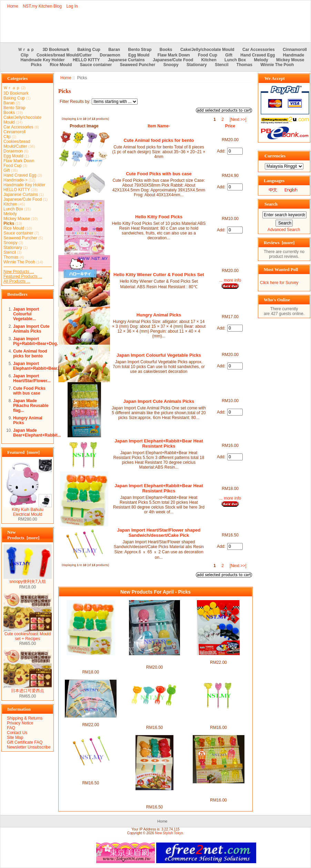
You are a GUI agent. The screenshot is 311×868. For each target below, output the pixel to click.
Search (271, 204)
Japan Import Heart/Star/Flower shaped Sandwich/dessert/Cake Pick (159, 533)
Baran (114, 50)
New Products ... (19, 272)
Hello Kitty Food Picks (159, 217)
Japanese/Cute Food (173, 60)
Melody (261, 60)
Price (230, 126)
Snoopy (171, 65)
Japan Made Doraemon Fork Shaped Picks (155, 660)
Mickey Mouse (290, 60)
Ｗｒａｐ (26, 50)
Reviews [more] (279, 243)
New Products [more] (23, 535)
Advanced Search (284, 230)
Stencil (222, 65)
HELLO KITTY (86, 60)
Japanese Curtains (126, 60)
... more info (230, 280)
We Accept (275, 78)
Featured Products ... (23, 276)
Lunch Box (235, 60)
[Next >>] (238, 119)
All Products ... (17, 281)
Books (166, 50)
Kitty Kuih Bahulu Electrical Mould (28, 510)
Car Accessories (259, 50)
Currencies (275, 156)
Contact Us (17, 733)
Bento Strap (140, 50)
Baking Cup (89, 50)
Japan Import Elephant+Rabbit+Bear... (37, 366)
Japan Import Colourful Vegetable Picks (159, 355)
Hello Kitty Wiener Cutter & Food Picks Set (159, 275)
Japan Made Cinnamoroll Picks (91, 720)
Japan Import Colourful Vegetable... (26, 314)
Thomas (244, 65)
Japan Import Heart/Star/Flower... (32, 378)
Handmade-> (16, 180)
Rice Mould (61, 65)
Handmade (294, 55)
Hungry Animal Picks (159, 315)
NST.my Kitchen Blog (42, 6)
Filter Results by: (75, 102)
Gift (229, 55)
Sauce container (96, 65)
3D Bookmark (56, 50)
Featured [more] (23, 452)
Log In (72, 6)
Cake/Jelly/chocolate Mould (207, 50)
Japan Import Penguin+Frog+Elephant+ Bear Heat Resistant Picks (219, 791)
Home (13, 6)
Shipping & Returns (25, 718)
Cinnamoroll (295, 50)
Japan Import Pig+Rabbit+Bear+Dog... (37, 341)
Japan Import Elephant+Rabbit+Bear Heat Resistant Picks (159, 443)
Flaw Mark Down (174, 55)
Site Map (15, 738)
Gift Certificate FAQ (25, 742)
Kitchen (209, 60)
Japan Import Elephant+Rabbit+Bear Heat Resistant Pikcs (159, 488)
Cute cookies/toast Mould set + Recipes (28, 634)
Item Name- (159, 126)
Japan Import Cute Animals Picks (31, 329)
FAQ (11, 728)
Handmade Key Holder (43, 60)
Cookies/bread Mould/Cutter (64, 55)
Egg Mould (139, 55)
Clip (25, 55)
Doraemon (110, 55)
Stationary (197, 65)
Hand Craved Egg (258, 55)
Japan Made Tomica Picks (219, 658)
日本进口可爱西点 (28, 689)
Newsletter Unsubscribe (29, 747)
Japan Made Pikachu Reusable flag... (31, 406)
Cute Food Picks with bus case (29, 391)
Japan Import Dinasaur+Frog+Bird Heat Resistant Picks (154, 797)
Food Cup (208, 55)
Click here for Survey (279, 283)
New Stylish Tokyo (169, 833)
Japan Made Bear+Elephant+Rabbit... (37, 433)
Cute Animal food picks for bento (30, 354)
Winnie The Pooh (277, 65)
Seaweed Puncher (138, 65)
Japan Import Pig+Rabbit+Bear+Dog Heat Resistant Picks (154, 718)
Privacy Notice (20, 723)
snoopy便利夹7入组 (28, 579)
